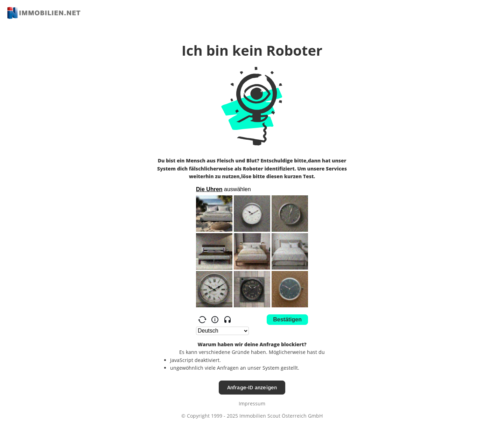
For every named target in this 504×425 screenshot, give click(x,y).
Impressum (252, 403)
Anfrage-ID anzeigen (252, 387)
